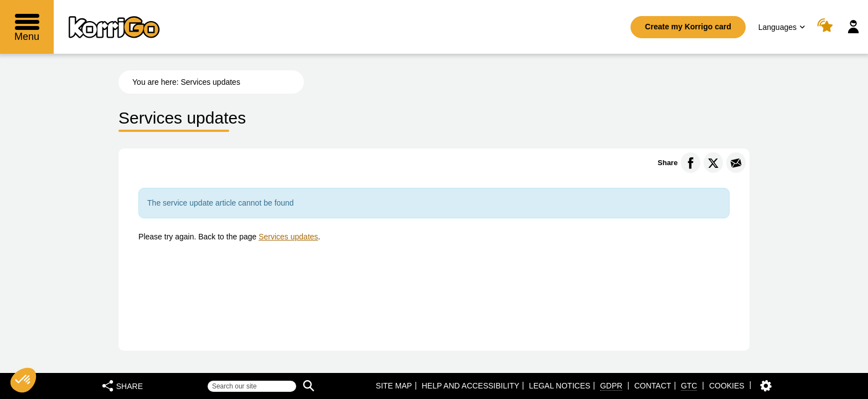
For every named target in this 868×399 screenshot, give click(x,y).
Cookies (727, 386)
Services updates (288, 237)
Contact (653, 386)
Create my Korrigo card (688, 27)
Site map (394, 386)
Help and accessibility (471, 386)
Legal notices (560, 386)
